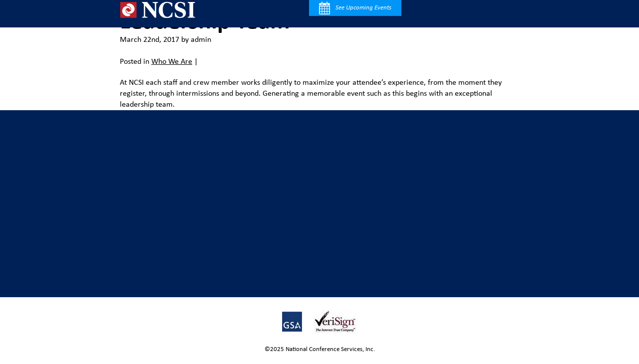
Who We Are (172, 62)
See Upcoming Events (355, 8)
